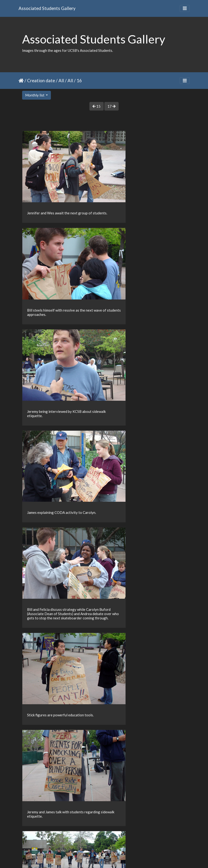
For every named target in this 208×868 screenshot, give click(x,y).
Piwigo (114, 858)
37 (122, 840)
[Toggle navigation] (185, 8)
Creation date (41, 80)
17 (111, 106)
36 (112, 840)
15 (97, 106)
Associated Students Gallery (47, 8)
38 (132, 840)
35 (102, 840)
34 (92, 840)
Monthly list (35, 95)
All (61, 80)
